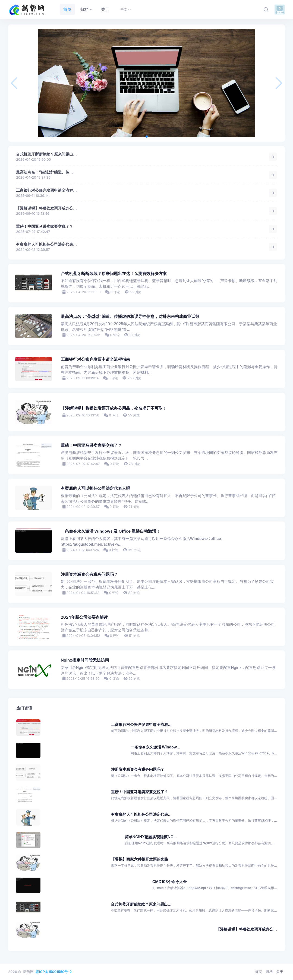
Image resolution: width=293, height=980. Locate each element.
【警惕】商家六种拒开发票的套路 (140, 859)
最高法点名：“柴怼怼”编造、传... (44, 172)
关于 (280, 972)
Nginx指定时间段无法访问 (85, 660)
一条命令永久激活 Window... (155, 747)
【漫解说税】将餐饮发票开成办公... (46, 208)
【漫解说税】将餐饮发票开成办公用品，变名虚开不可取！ (114, 408)
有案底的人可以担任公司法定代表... (46, 244)
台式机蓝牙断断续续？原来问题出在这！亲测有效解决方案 (114, 274)
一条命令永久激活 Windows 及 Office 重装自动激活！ (111, 531)
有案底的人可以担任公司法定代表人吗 (95, 488)
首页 (259, 972)
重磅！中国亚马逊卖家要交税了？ (45, 226)
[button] (147, 137)
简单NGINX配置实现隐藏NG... (151, 837)
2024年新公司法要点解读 (84, 617)
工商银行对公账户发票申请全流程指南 (95, 359)
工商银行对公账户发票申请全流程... (46, 190)
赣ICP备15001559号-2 (54, 972)
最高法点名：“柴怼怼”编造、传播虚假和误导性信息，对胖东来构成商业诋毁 (130, 317)
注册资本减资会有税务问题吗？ (89, 574)
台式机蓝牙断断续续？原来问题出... (46, 154)
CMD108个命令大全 (170, 882)
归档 (269, 972)
